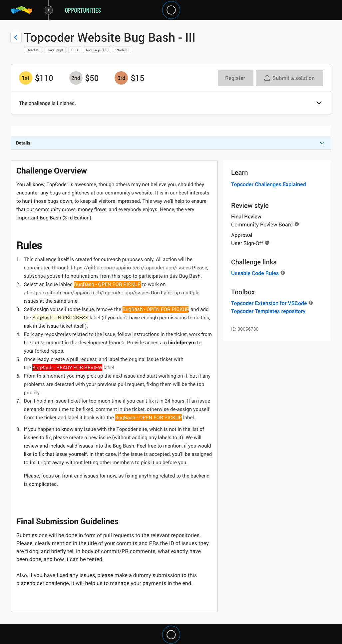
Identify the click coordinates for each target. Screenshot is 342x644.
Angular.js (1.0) (97, 50)
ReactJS (33, 50)
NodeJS (123, 50)
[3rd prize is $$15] (121, 78)
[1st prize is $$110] (26, 78)
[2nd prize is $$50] (76, 78)
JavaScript (55, 50)
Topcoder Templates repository (268, 311)
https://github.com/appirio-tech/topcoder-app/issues (131, 268)
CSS (74, 50)
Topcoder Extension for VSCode (269, 303)
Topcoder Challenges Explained (269, 184)
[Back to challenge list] (16, 37)
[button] (319, 104)
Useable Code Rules (255, 273)
